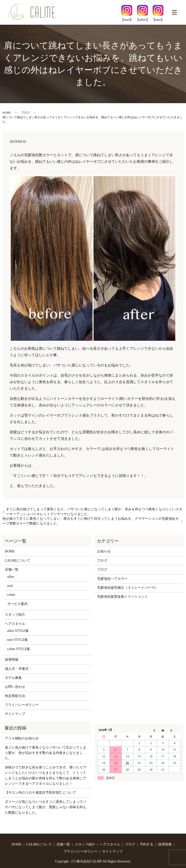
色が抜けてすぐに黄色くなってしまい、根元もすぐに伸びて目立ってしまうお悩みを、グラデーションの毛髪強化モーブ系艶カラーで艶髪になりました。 (91, 521)
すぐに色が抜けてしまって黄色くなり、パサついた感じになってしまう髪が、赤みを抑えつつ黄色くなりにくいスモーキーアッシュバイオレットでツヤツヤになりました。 (94, 512)
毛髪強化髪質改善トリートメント (123, 597)
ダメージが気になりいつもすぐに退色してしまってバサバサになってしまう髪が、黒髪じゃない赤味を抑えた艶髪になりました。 (46, 807)
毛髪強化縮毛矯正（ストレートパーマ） (128, 588)
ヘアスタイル (15, 624)
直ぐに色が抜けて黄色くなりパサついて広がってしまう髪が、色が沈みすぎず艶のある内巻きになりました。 (46, 753)
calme (11, 595)
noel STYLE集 (18, 640)
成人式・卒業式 (17, 669)
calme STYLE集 (19, 649)
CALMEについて (18, 561)
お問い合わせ (15, 687)
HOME (7, 113)
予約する (147, 844)
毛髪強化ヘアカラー (112, 579)
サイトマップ (15, 714)
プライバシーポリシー (22, 705)
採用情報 (12, 660)
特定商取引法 (15, 696)
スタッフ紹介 (15, 615)
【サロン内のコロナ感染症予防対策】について (40, 793)
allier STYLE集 (18, 631)
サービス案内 (17, 604)
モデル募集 (13, 678)
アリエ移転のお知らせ (22, 738)
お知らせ (104, 551)
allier (11, 577)
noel (10, 586)
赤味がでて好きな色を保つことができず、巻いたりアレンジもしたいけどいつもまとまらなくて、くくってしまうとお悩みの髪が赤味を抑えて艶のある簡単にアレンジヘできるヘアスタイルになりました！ (46, 775)
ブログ (25, 113)
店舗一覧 (12, 570)
